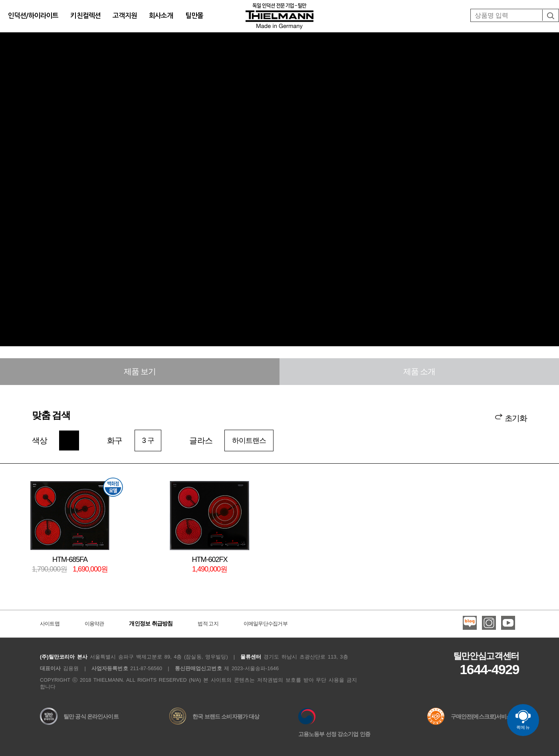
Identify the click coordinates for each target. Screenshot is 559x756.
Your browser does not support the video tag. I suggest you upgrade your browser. (279, 206)
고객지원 (125, 16)
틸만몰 (194, 16)
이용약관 (94, 624)
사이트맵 (50, 624)
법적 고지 (208, 624)
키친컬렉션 (85, 16)
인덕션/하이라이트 (33, 16)
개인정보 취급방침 (151, 623)
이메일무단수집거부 (266, 624)
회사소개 (161, 16)
